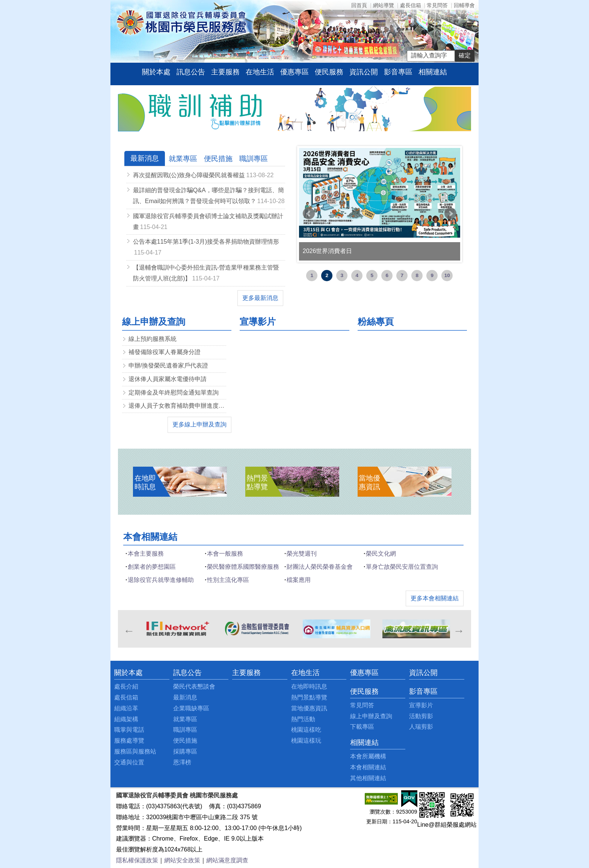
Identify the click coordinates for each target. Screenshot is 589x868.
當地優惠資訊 (309, 708)
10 (447, 275)
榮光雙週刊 (302, 554)
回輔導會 (464, 5)
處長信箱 (411, 5)
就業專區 (185, 719)
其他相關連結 (368, 778)
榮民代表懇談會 (194, 686)
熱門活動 (303, 719)
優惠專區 (294, 72)
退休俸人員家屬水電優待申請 (168, 379)
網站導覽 (384, 5)
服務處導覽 (129, 741)
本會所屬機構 (368, 756)
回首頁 (359, 5)
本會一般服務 (225, 554)
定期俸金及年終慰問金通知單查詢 (174, 393)
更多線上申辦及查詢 (199, 424)
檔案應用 (299, 580)
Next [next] (458, 629)
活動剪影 (421, 716)
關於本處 (156, 72)
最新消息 (185, 697)
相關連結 (433, 72)
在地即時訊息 (309, 686)
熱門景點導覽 (309, 697)
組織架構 (126, 719)
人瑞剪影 (421, 727)
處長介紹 (126, 686)
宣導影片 (421, 705)
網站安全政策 (182, 860)
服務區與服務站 (135, 751)
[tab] (145, 159)
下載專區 (362, 727)
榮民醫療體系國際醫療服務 (243, 567)
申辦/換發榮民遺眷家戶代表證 (168, 365)
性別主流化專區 (228, 580)
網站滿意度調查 (227, 860)
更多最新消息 (260, 298)
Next (450, 214)
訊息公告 (191, 72)
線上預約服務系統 (153, 339)
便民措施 (185, 741)
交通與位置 (129, 762)
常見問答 (437, 5)
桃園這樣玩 (306, 741)
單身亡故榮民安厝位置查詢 (402, 567)
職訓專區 (185, 730)
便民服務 (329, 72)
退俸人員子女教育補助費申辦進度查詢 (177, 406)
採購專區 (185, 751)
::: (120, 93)
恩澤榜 (182, 762)
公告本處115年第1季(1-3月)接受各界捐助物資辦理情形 (206, 242)
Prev (309, 214)
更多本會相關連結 (435, 598)
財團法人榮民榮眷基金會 (320, 567)
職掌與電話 (129, 730)
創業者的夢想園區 (152, 567)
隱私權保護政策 (137, 860)
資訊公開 (364, 72)
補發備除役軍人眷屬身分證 (165, 352)
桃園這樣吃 (306, 730)
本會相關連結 (368, 767)
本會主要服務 (146, 554)
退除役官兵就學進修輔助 (161, 580)
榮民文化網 (381, 554)
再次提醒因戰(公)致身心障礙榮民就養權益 (189, 175)
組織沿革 (126, 708)
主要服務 (225, 72)
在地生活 (260, 72)
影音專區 (398, 72)
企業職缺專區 (191, 708)
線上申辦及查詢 (371, 716)
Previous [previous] (129, 629)
